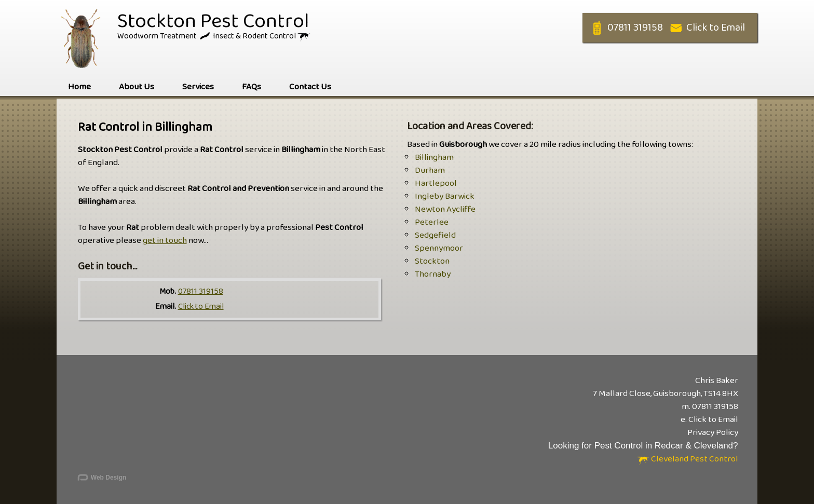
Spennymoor (439, 248)
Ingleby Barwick (445, 196)
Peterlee (432, 222)
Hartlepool (436, 183)
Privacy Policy (713, 433)
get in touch (165, 241)
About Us (137, 87)
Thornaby (433, 274)
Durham (430, 171)
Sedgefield (435, 235)
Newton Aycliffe (445, 209)
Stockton (432, 261)
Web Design (101, 478)
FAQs (252, 87)
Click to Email (201, 307)
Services (198, 87)
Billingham (434, 158)
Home (79, 87)
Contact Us (310, 87)
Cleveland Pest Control (687, 459)
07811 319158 (201, 291)
